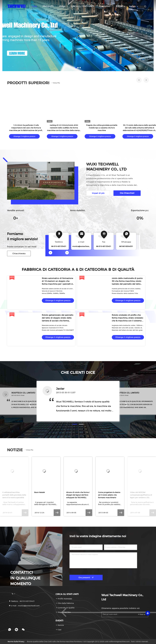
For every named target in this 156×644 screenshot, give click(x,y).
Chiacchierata (19, 254)
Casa (34, 6)
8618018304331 (126, 246)
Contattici (105, 6)
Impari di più (98, 193)
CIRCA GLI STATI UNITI (83, 6)
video (62, 6)
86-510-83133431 (104, 246)
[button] (139, 80)
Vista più (55, 83)
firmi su (141, 614)
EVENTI (120, 6)
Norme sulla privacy (16, 642)
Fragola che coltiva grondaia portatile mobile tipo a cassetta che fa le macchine (102, 128)
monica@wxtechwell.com (83, 246)
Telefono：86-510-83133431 (22, 601)
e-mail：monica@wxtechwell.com (24, 606)
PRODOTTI (48, 6)
